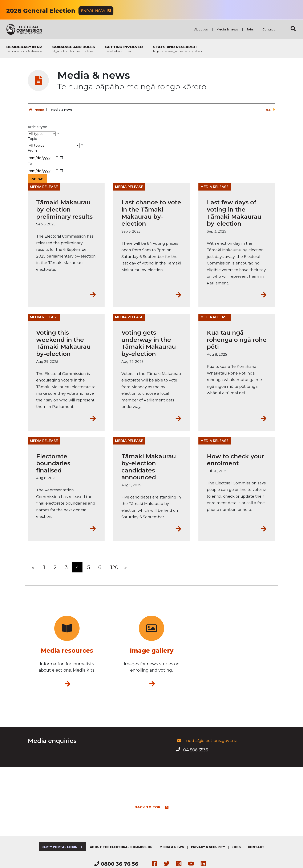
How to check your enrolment (235, 460)
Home (36, 110)
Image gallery (152, 651)
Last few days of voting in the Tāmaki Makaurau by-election (234, 213)
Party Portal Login (62, 847)
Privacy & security (208, 847)
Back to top (152, 807)
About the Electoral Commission (122, 847)
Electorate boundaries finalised (53, 463)
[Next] (125, 568)
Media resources (67, 651)
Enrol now (96, 11)
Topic (32, 139)
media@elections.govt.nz (206, 740)
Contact (269, 30)
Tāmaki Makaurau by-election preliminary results (64, 210)
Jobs (250, 30)
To (30, 164)
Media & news (227, 30)
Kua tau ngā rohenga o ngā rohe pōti (237, 340)
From (32, 151)
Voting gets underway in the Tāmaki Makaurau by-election (149, 343)
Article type (37, 127)
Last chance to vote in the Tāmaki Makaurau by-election (151, 213)
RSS (270, 110)
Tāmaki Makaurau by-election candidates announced (149, 467)
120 (114, 567)
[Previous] (33, 568)
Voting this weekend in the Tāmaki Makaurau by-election (63, 343)
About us (201, 30)
